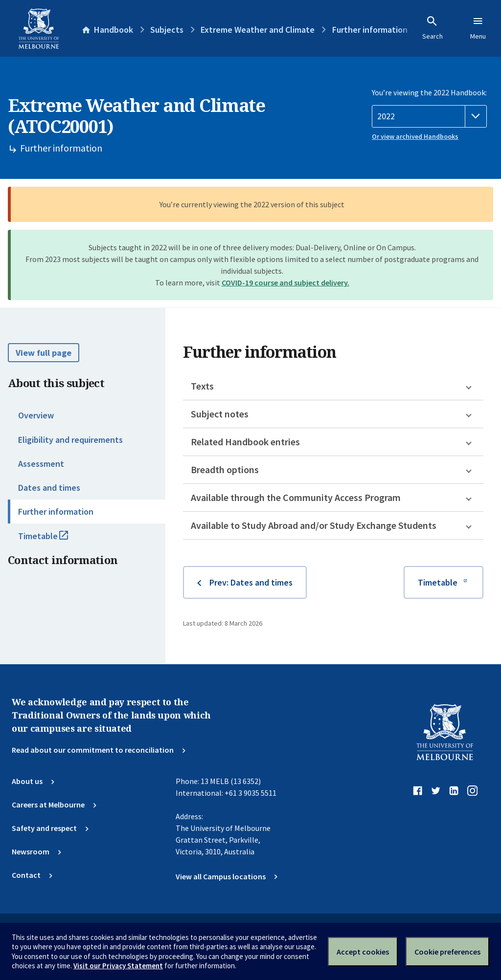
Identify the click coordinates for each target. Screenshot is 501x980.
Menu (478, 28)
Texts (202, 386)
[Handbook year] (429, 116)
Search (433, 28)
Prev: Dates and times (251, 582)
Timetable (54, 540)
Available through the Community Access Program (296, 497)
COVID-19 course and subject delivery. (285, 283)
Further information (56, 512)
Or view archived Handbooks (415, 136)
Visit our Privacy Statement (118, 966)
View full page (44, 353)
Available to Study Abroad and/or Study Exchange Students (314, 525)
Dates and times (49, 488)
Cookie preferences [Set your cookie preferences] (447, 952)
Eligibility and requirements (70, 440)
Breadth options (225, 469)
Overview (36, 415)
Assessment (41, 464)
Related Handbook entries (245, 442)
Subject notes (220, 414)
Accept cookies (363, 952)
